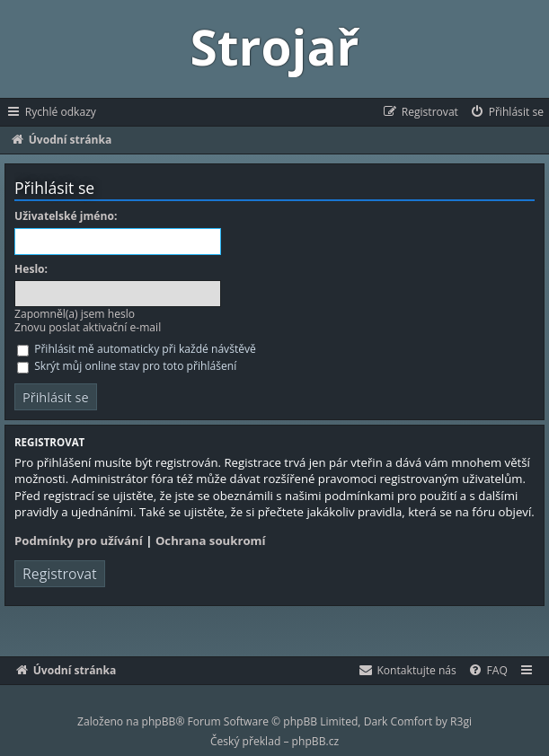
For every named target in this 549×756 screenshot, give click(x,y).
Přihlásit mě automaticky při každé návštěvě (137, 349)
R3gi (461, 721)
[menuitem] (506, 112)
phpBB (159, 721)
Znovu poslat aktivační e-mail (88, 327)
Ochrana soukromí (211, 541)
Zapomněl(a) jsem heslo (75, 314)
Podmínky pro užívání (79, 541)
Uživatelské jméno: (66, 216)
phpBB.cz (315, 741)
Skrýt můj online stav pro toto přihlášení (127, 366)
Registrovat (60, 574)
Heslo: (31, 269)
